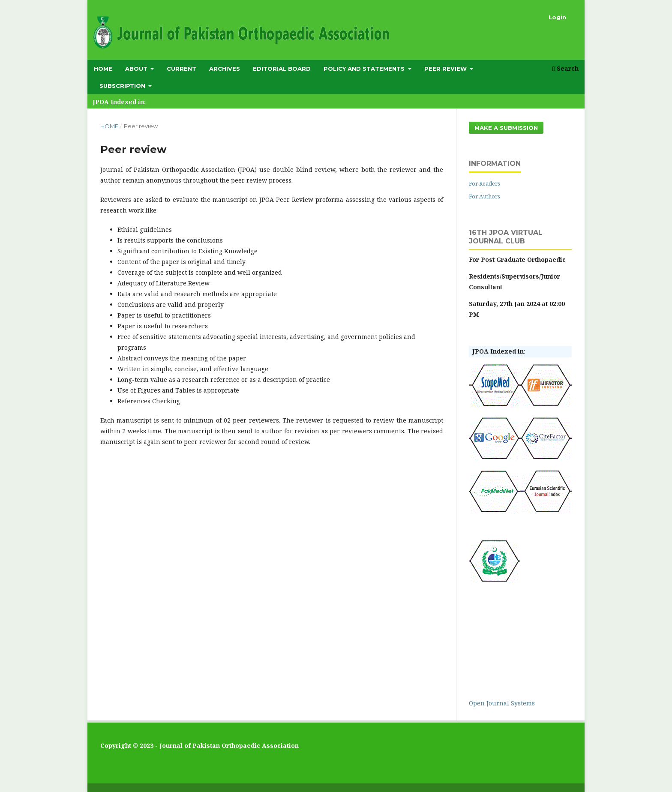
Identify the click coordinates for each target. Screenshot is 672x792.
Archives (225, 69)
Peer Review (446, 69)
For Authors (484, 196)
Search (565, 68)
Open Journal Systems (502, 703)
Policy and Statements (365, 69)
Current (181, 69)
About (137, 69)
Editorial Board (282, 69)
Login (557, 17)
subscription (123, 86)
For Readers (484, 183)
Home (103, 69)
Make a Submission (506, 128)
